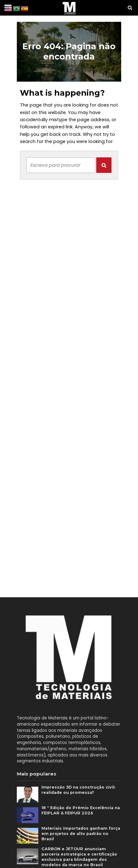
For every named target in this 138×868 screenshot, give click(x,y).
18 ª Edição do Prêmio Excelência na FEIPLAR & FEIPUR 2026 (81, 810)
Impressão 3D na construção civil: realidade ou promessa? (78, 790)
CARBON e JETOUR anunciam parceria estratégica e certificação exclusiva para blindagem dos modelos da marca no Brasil (79, 857)
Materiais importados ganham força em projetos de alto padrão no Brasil (81, 834)
